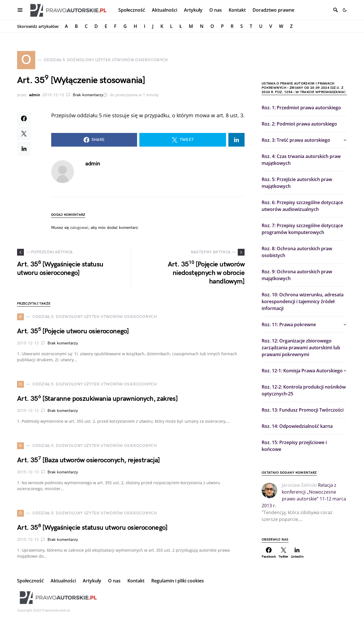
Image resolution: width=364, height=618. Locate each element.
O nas (114, 581)
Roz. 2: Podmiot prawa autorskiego (299, 124)
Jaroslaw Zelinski (299, 485)
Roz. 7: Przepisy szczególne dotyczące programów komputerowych (302, 229)
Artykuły (92, 581)
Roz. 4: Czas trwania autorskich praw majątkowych (301, 160)
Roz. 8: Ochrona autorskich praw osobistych (297, 252)
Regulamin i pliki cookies (178, 581)
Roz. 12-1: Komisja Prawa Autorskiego (302, 371)
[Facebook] (269, 553)
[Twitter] (284, 553)
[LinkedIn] (297, 553)
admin (35, 95)
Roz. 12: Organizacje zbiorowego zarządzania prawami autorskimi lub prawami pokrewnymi (301, 348)
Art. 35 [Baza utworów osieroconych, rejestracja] (89, 460)
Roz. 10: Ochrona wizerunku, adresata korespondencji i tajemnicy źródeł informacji (303, 301)
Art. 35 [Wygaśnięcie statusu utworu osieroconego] (92, 528)
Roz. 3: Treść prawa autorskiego (296, 140)
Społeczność (30, 581)
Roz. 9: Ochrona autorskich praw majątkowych (297, 275)
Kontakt (136, 581)
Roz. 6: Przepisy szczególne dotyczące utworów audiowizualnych (302, 206)
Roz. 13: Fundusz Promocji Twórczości (303, 410)
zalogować (79, 228)
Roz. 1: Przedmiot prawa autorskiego (301, 108)
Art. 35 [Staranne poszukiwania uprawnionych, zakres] (97, 399)
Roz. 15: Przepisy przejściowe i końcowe (294, 446)
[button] (345, 10)
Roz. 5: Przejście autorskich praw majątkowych (297, 183)
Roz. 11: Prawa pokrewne (289, 325)
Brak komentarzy (88, 95)
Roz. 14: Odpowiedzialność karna (297, 426)
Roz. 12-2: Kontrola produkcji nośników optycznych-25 (304, 390)
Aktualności (63, 581)
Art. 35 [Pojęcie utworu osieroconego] (73, 331)
